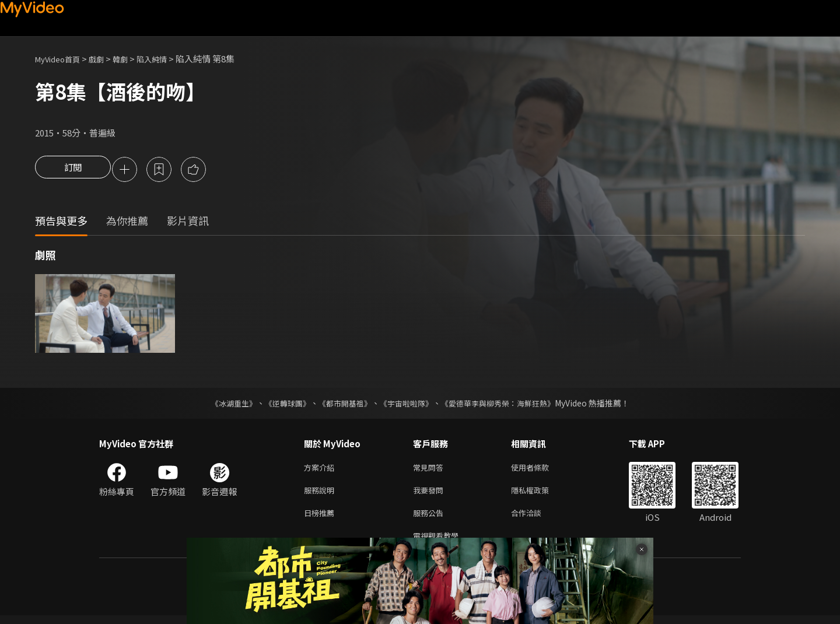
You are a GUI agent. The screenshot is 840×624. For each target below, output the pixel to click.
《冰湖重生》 (223, 405)
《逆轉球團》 (281, 405)
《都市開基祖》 (342, 405)
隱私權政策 (540, 494)
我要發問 (430, 494)
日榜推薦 (321, 519)
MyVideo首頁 (62, 59)
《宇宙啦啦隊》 (407, 405)
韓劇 (132, 59)
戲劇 (106, 59)
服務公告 (430, 519)
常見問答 (430, 470)
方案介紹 (321, 470)
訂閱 (73, 170)
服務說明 (321, 494)
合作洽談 (535, 519)
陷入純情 (167, 59)
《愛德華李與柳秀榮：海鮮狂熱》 (505, 405)
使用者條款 (540, 470)
